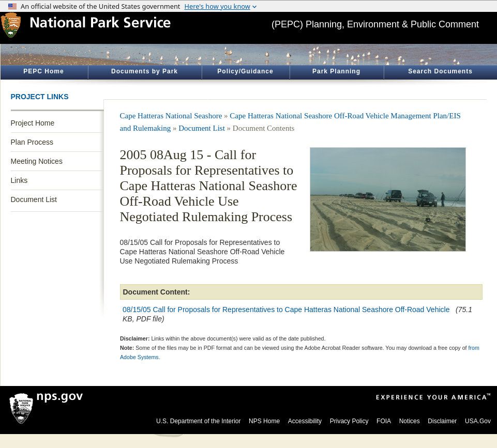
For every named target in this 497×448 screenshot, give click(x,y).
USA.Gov (478, 421)
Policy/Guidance (245, 71)
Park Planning (336, 71)
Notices (410, 421)
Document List (34, 199)
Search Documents (440, 71)
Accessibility (305, 421)
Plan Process (32, 142)
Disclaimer (442, 421)
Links (19, 180)
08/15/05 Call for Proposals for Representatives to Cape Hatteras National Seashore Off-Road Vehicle (287, 310)
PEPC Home (43, 71)
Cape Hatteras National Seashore (171, 116)
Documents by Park (145, 71)
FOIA (384, 421)
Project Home (33, 123)
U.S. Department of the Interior (198, 421)
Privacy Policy (349, 421)
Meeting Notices (37, 161)
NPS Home (264, 421)
